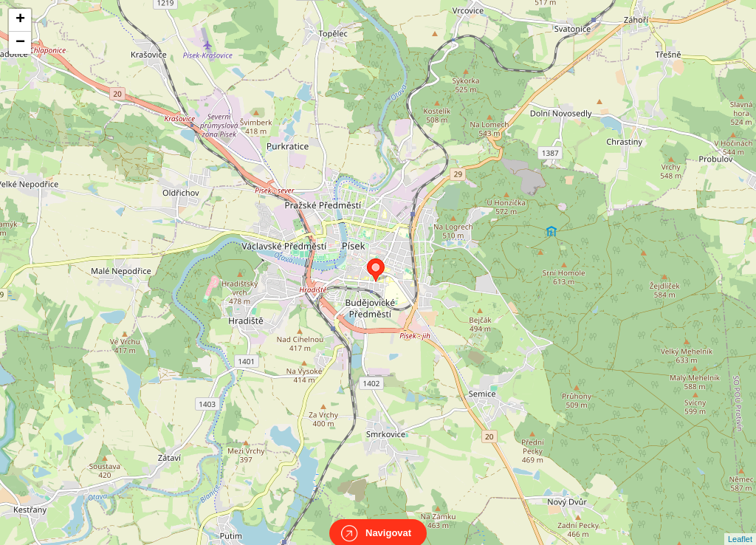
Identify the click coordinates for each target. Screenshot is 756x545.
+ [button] (20, 20)
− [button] (20, 43)
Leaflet (740, 526)
